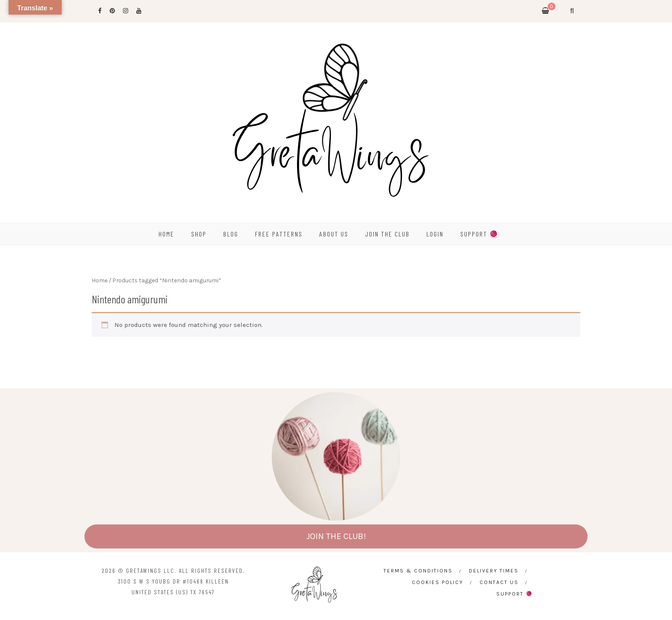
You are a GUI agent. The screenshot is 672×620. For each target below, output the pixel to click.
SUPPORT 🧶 (480, 234)
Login (435, 234)
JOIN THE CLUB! (336, 536)
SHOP (199, 234)
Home (100, 280)
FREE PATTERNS (279, 234)
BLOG (231, 234)
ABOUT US (334, 234)
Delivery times (494, 571)
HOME (166, 234)
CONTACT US (499, 582)
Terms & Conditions (418, 571)
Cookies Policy (438, 582)
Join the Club (387, 234)
